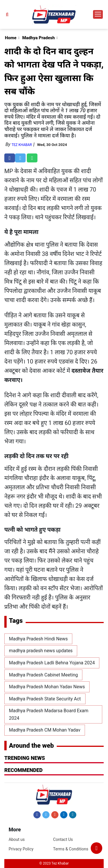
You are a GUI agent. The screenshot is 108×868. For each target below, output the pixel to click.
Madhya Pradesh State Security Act (45, 699)
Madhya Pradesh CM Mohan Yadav (45, 730)
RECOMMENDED (23, 770)
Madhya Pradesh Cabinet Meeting (43, 675)
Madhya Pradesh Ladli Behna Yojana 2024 (52, 663)
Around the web (31, 746)
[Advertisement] (54, 58)
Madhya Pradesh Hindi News (38, 639)
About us (17, 839)
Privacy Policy (21, 849)
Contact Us (63, 839)
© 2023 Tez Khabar (54, 863)
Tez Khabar (22, 145)
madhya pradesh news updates (41, 651)
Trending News (25, 758)
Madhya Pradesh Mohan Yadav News (47, 687)
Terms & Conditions (71, 849)
